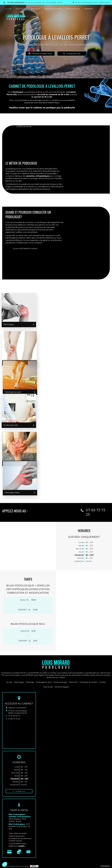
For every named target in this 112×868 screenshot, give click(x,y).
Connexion (105, 866)
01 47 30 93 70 (14, 716)
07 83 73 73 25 (14, 719)
